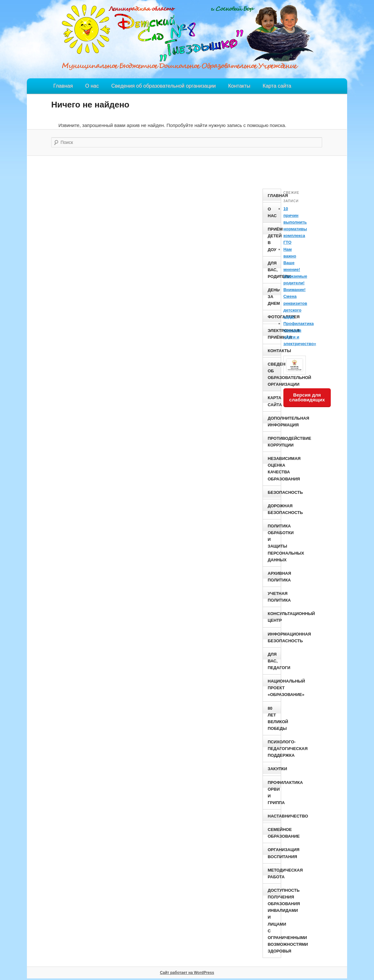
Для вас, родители (274, 270)
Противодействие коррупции (274, 442)
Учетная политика (274, 597)
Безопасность (274, 492)
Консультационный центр (274, 617)
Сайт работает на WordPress (187, 973)
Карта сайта (277, 86)
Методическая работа (274, 873)
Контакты (239, 86)
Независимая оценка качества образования (274, 469)
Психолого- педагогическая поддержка (274, 749)
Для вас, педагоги (274, 661)
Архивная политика (274, 577)
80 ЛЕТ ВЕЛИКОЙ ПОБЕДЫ (274, 718)
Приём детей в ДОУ (274, 239)
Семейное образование (274, 833)
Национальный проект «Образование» (274, 688)
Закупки (274, 769)
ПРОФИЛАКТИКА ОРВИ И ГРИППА (274, 793)
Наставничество (274, 816)
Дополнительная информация (274, 422)
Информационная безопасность (274, 637)
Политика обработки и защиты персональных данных (274, 543)
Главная (63, 86)
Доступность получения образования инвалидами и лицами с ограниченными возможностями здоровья (274, 921)
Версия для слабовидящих (307, 397)
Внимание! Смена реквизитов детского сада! (295, 303)
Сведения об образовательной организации (163, 86)
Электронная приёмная (274, 334)
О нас (92, 86)
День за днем (274, 297)
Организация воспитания (274, 853)
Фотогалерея (274, 317)
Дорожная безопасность (274, 509)
